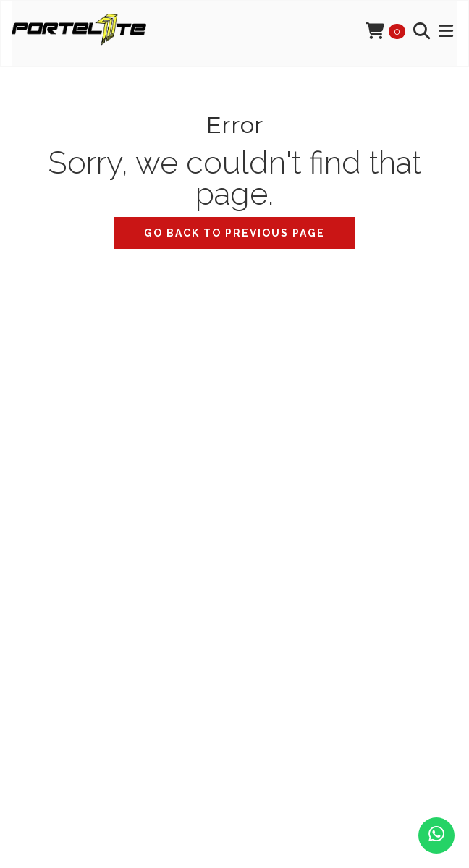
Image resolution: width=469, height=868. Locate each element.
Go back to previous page (234, 233)
